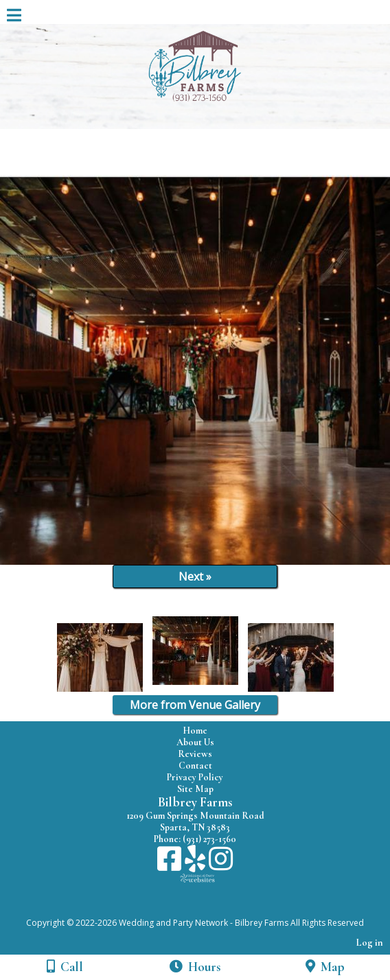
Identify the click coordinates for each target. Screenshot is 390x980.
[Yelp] (197, 864)
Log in (370, 943)
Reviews (195, 754)
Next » (195, 576)
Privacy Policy (195, 777)
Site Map (195, 789)
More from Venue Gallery (195, 705)
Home (195, 731)
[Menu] (14, 17)
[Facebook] (171, 864)
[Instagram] (221, 864)
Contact (195, 766)
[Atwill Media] (207, 908)
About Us (195, 742)
